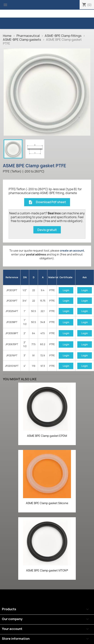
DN (25, 277)
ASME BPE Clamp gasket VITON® (47, 570)
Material (53, 277)
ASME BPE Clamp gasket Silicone (47, 503)
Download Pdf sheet (47, 202)
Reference (12, 277)
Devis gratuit (47, 230)
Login (66, 290)
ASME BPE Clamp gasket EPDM (47, 436)
